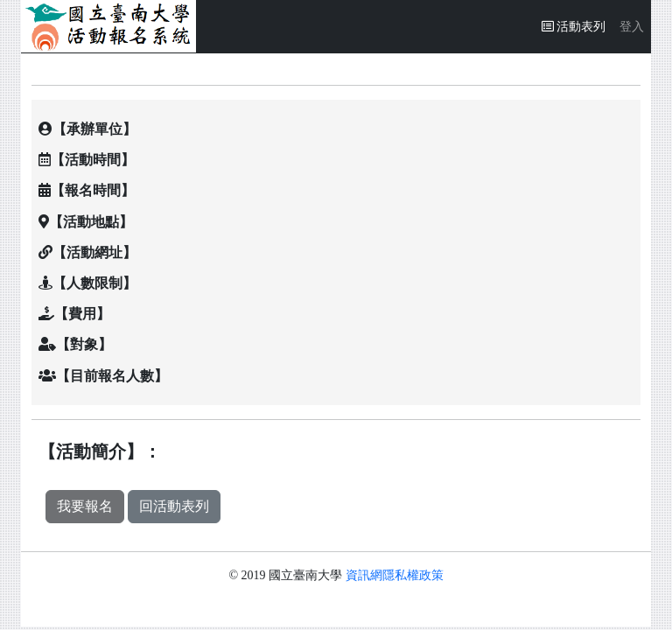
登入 (632, 27)
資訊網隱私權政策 (395, 575)
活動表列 (577, 25)
